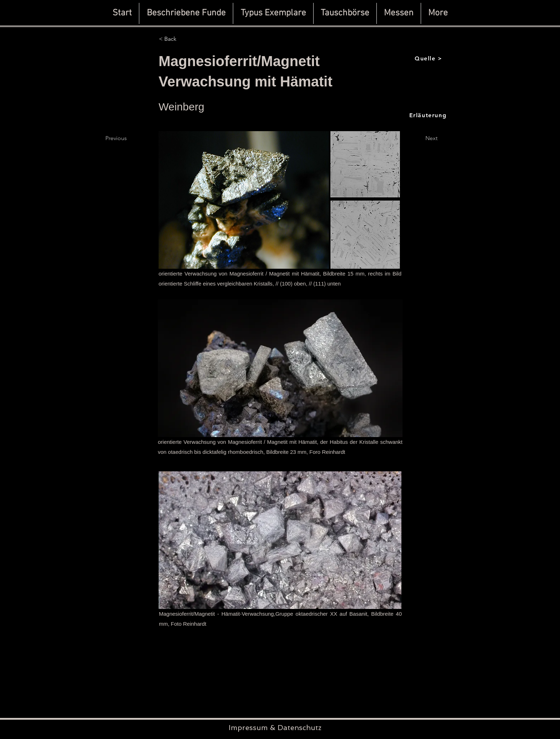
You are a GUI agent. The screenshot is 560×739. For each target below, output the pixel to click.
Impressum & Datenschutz (275, 728)
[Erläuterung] (429, 115)
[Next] (431, 138)
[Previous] (129, 138)
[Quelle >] (429, 58)
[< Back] (182, 39)
